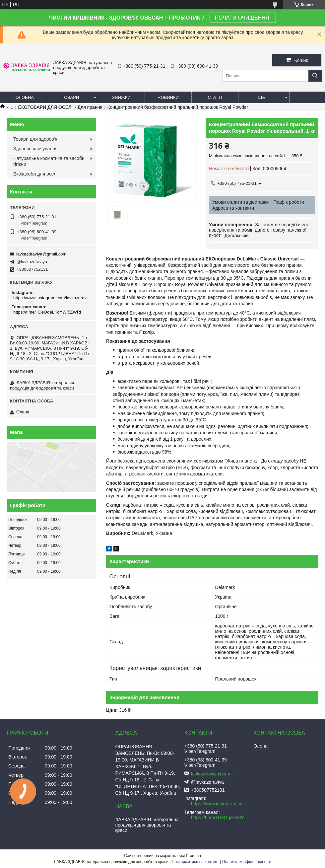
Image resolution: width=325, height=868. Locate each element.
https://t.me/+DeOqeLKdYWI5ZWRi (47, 312)
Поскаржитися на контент (195, 862)
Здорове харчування (35, 149)
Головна (24, 97)
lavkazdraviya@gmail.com (41, 254)
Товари (70, 97)
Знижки (121, 97)
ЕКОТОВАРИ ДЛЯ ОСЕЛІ (46, 107)
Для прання (90, 107)
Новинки (168, 97)
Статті (215, 97)
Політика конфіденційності (247, 862)
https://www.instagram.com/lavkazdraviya (52, 298)
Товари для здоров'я (35, 139)
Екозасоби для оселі (35, 174)
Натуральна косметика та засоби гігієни (49, 161)
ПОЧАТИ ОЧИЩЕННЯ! (243, 18)
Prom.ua (194, 856)
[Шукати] (315, 76)
